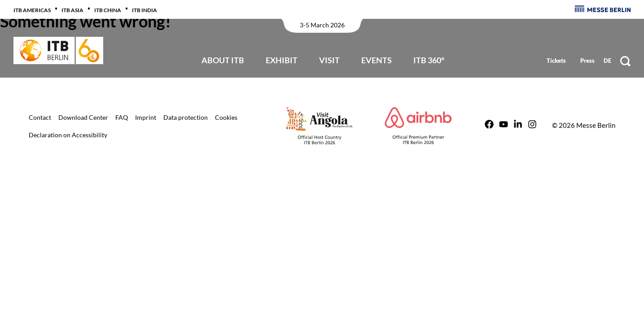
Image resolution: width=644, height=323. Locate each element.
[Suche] (625, 61)
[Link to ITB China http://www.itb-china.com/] (113, 9)
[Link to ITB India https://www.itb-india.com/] (150, 9)
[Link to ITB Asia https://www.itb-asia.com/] (78, 9)
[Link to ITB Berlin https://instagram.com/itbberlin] (532, 125)
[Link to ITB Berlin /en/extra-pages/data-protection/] (186, 117)
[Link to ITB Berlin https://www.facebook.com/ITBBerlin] (489, 125)
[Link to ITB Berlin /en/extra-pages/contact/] (40, 117)
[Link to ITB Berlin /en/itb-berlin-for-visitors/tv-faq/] (122, 117)
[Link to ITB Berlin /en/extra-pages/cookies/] (226, 117)
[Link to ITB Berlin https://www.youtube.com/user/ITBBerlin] (504, 125)
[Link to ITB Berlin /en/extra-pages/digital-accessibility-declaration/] (68, 134)
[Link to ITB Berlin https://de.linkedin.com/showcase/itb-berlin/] (518, 125)
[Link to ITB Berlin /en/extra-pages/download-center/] (83, 117)
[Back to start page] (58, 50)
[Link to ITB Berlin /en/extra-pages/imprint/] (146, 117)
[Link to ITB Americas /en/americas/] (37, 9)
